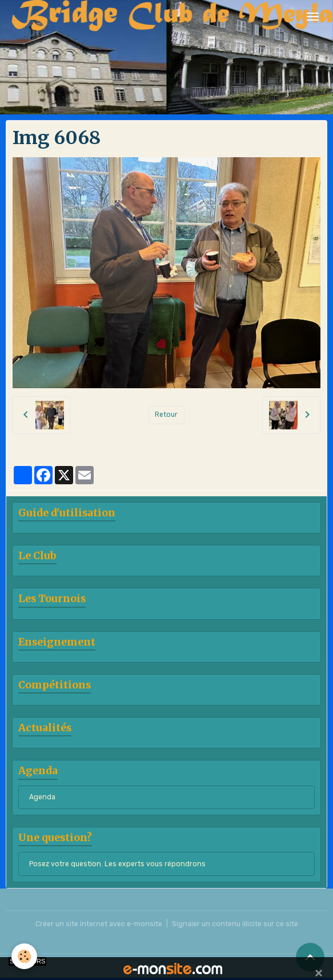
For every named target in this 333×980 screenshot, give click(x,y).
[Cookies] (24, 956)
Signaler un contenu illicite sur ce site (235, 924)
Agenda (42, 797)
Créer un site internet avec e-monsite (99, 924)
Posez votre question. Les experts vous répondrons (117, 864)
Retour (166, 415)
